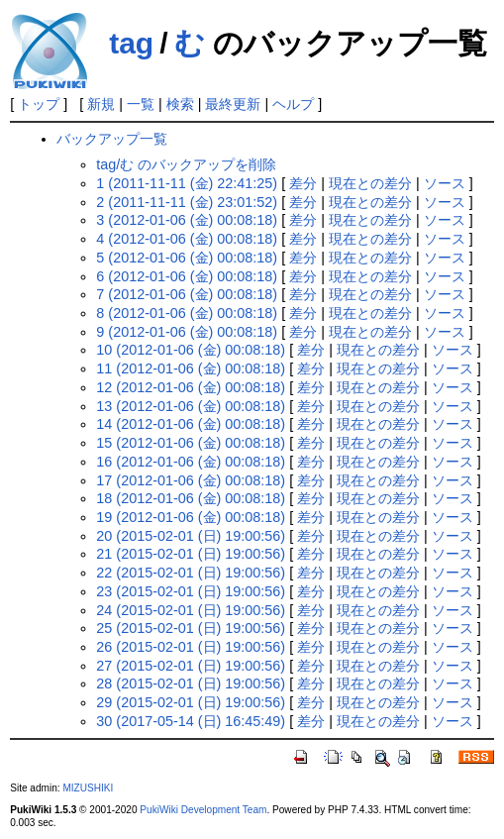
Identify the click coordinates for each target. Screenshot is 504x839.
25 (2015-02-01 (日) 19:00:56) (191, 628)
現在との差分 (370, 183)
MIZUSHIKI (88, 788)
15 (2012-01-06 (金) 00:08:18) (191, 443)
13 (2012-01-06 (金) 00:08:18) (191, 406)
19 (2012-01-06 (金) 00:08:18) (191, 517)
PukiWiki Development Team (203, 810)
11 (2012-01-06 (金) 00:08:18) (191, 368)
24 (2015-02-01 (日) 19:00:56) (191, 610)
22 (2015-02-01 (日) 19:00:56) (191, 573)
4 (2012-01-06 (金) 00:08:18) (187, 239)
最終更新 (233, 104)
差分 (303, 183)
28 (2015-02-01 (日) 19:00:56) (191, 683)
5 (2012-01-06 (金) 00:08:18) (187, 258)
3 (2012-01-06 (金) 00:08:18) (187, 220)
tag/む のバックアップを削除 (186, 164)
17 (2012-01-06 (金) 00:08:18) (191, 480)
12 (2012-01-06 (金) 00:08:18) (191, 387)
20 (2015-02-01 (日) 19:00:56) (191, 536)
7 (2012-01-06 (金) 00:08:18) (187, 294)
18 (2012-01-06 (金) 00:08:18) (191, 498)
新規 (101, 104)
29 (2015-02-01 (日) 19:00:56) (191, 702)
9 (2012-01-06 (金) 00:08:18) (187, 332)
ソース (445, 183)
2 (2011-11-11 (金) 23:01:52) (187, 202)
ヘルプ (293, 104)
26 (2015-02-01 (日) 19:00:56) (191, 647)
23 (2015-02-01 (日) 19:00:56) (191, 591)
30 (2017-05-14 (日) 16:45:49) (191, 721)
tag (131, 43)
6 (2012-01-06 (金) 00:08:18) (187, 276)
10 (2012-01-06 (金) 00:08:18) (191, 350)
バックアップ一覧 (112, 139)
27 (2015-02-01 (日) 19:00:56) (191, 666)
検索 (180, 104)
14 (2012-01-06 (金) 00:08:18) (191, 424)
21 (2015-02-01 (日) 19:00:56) (191, 554)
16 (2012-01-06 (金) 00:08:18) (191, 462)
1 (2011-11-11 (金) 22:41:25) (187, 183)
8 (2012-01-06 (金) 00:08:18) (187, 313)
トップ (39, 104)
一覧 (141, 104)
